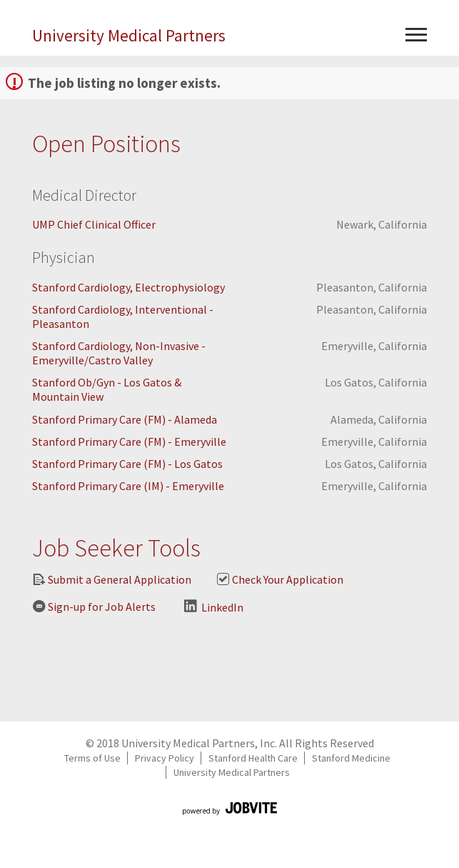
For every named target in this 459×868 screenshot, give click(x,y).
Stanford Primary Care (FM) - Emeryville (129, 442)
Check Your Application (280, 579)
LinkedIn (214, 607)
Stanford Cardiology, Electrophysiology (128, 287)
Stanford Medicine (351, 758)
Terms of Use (92, 758)
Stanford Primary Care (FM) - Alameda (125, 419)
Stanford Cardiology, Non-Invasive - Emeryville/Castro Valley (119, 353)
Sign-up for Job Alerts (94, 607)
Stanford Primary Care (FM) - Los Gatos (127, 464)
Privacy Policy (165, 758)
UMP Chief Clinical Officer (94, 224)
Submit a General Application (112, 579)
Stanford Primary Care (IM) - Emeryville (128, 486)
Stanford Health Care (253, 758)
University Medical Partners (129, 35)
